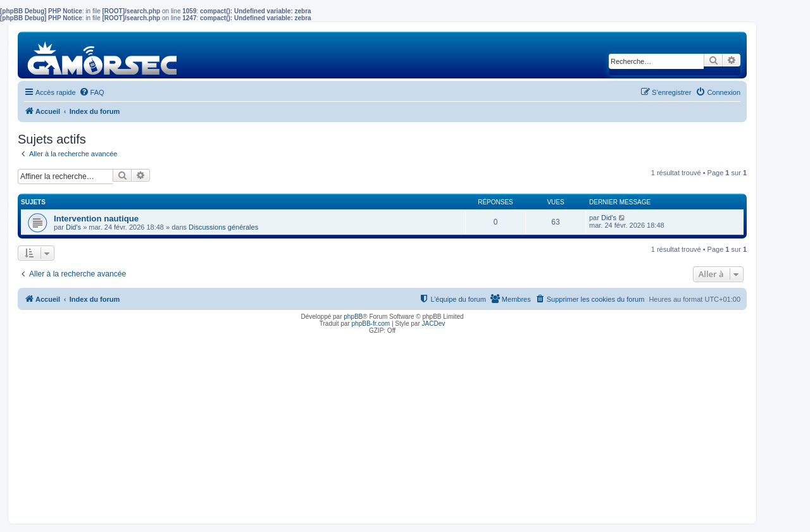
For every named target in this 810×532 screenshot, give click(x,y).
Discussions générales (223, 227)
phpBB (353, 317)
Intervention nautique (96, 219)
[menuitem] (92, 92)
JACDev (434, 324)
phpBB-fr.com (371, 324)
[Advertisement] (382, 426)
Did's (73, 227)
